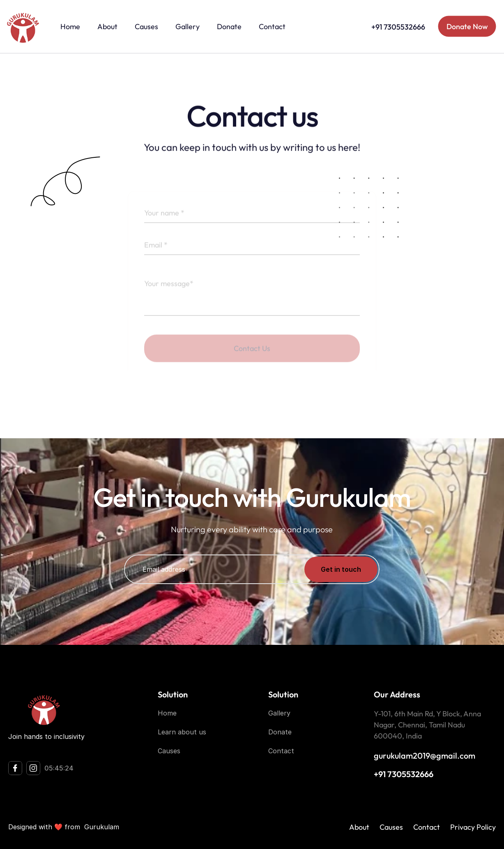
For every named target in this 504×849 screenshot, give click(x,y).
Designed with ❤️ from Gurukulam (64, 827)
